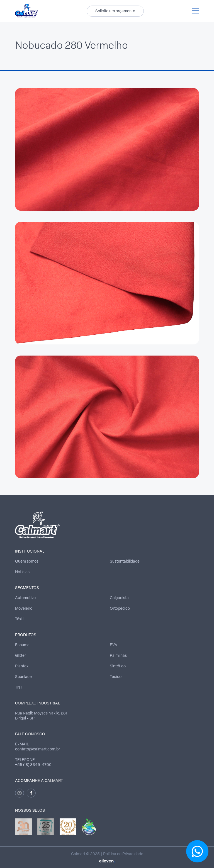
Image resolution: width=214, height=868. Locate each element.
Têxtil (20, 619)
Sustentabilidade (125, 562)
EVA (114, 645)
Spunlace (23, 677)
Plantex (22, 666)
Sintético (118, 666)
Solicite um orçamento (115, 11)
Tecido (116, 677)
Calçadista (119, 598)
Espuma (22, 645)
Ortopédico (120, 609)
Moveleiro (24, 609)
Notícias (22, 572)
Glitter (20, 656)
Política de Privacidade (123, 854)
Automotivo (25, 598)
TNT (19, 688)
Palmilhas (118, 656)
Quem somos (27, 562)
